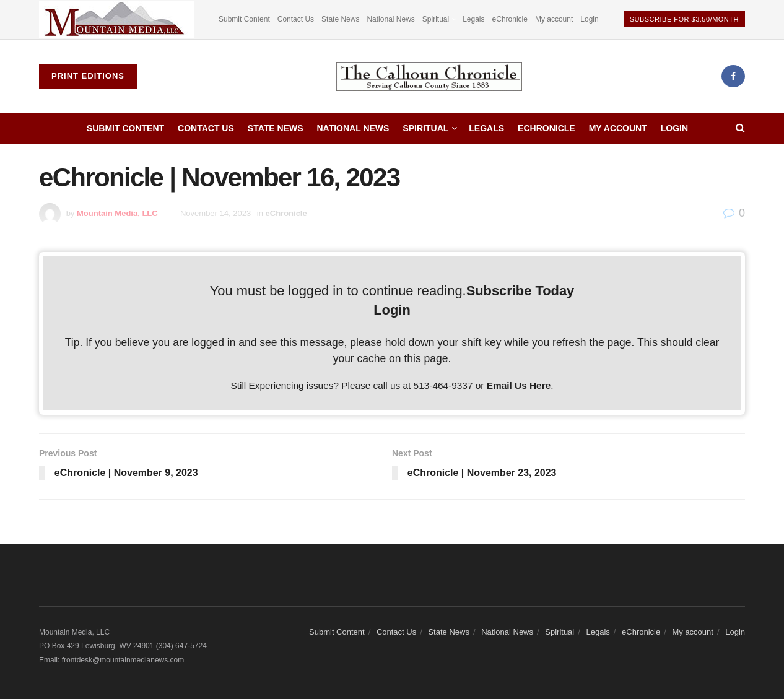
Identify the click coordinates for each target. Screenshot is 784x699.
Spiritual (436, 19)
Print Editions (88, 76)
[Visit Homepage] (429, 76)
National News (390, 19)
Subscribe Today (520, 291)
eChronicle (510, 19)
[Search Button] (740, 128)
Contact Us (296, 19)
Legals (473, 19)
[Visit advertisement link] (116, 20)
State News (340, 19)
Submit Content (244, 19)
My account (554, 19)
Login (589, 19)
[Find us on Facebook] (733, 76)
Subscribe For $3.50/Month (684, 19)
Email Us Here (519, 385)
